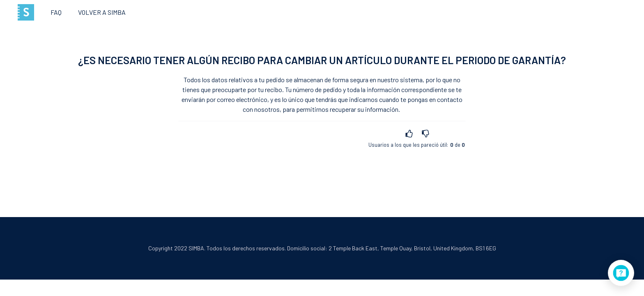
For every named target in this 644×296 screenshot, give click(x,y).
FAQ (56, 12)
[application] (621, 273)
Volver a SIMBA (102, 12)
